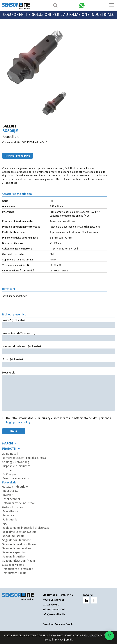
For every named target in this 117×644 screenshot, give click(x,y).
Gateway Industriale (15, 487)
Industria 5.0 (10, 491)
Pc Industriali (11, 520)
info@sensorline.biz (54, 614)
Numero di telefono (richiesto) (58, 349)
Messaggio (58, 391)
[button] (109, 636)
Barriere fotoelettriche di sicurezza (24, 458)
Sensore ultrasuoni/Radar (19, 561)
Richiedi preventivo (18, 156)
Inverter (7, 495)
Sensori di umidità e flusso (19, 544)
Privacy (59, 640)
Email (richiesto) (58, 362)
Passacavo (9, 515)
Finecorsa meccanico (15, 478)
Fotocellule (9, 483)
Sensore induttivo (13, 557)
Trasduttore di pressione (18, 569)
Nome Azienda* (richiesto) (58, 336)
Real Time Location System (19, 532)
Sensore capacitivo (14, 552)
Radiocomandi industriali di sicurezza (26, 528)
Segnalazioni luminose (17, 540)
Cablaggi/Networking (16, 462)
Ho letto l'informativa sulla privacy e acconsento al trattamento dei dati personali (58, 420)
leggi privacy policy (18, 422)
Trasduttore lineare (14, 573)
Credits (70, 640)
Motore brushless (13, 507)
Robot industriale (13, 536)
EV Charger (9, 474)
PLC (4, 524)
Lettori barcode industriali (19, 503)
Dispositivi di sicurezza (16, 466)
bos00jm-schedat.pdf (14, 296)
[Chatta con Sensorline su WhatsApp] (82, 5)
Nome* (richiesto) (58, 323)
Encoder (8, 470)
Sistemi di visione (13, 565)
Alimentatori (10, 454)
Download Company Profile (58, 624)
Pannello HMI (11, 511)
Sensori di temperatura (17, 548)
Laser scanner (11, 499)
